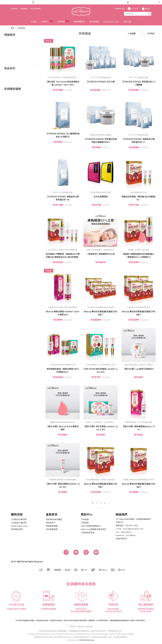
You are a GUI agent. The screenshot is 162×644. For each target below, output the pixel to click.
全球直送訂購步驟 (19, 523)
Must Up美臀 (10, 77)
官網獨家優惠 (13, 89)
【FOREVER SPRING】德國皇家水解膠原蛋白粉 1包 (63, 198)
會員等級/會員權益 (54, 519)
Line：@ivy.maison (124, 532)
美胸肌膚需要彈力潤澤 (15, 61)
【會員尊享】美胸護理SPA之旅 (101, 254)
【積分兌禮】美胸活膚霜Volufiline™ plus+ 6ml (63, 485)
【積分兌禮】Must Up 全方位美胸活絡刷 (63, 428)
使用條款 (73, 627)
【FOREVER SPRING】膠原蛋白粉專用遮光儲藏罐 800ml (101, 141)
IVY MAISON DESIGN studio (86, 640)
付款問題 (85, 519)
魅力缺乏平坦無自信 (14, 39)
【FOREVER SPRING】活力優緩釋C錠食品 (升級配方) (63, 135)
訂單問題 (85, 523)
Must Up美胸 (10, 73)
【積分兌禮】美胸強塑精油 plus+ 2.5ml (139, 428)
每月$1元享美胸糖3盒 (14, 93)
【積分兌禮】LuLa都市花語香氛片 (139, 369)
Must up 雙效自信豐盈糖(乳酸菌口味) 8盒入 (101, 313)
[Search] (135, 14)
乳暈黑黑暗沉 (11, 56)
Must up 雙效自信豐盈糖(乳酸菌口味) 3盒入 (101, 485)
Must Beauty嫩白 (12, 81)
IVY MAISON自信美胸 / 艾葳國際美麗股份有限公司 (133, 521)
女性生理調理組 (101, 197)
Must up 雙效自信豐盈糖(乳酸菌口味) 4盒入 (139, 313)
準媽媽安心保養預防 (14, 52)
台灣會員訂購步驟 (19, 519)
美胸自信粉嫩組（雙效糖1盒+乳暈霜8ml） (139, 198)
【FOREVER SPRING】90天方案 (101, 82)
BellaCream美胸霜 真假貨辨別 (94, 529)
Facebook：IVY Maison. (126, 535)
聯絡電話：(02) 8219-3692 (127, 526)
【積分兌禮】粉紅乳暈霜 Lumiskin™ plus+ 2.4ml (101, 428)
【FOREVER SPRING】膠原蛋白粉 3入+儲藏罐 (139, 83)
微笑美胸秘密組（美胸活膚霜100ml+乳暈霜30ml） (63, 370)
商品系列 (10, 68)
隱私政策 (81, 627)
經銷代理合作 (122, 539)
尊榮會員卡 (51, 523)
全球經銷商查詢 (88, 533)
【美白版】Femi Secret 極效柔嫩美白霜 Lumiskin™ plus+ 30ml (63, 83)
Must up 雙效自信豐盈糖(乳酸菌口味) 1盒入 (139, 485)
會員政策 (89, 627)
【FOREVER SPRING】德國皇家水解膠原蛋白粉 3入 (139, 141)
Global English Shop (19, 526)
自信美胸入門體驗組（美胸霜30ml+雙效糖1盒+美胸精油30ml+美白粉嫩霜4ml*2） (63, 256)
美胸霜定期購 (11, 102)
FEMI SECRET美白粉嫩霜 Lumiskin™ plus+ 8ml (101, 370)
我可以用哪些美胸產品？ (91, 526)
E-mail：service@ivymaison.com (130, 529)
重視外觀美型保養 (13, 48)
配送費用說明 (17, 529)
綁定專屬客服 (52, 529)
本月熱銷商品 (11, 98)
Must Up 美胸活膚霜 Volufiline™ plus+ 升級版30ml (63, 313)
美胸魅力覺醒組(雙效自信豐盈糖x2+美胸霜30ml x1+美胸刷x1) (139, 256)
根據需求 (10, 35)
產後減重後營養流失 (14, 43)
